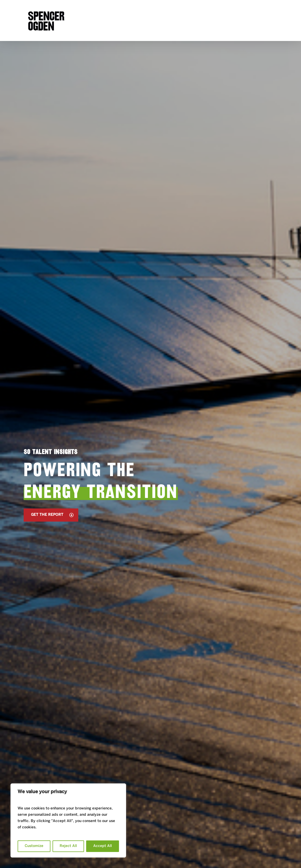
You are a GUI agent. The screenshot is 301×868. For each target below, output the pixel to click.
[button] (51, 515)
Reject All (68, 846)
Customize (34, 846)
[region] (68, 820)
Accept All (103, 846)
